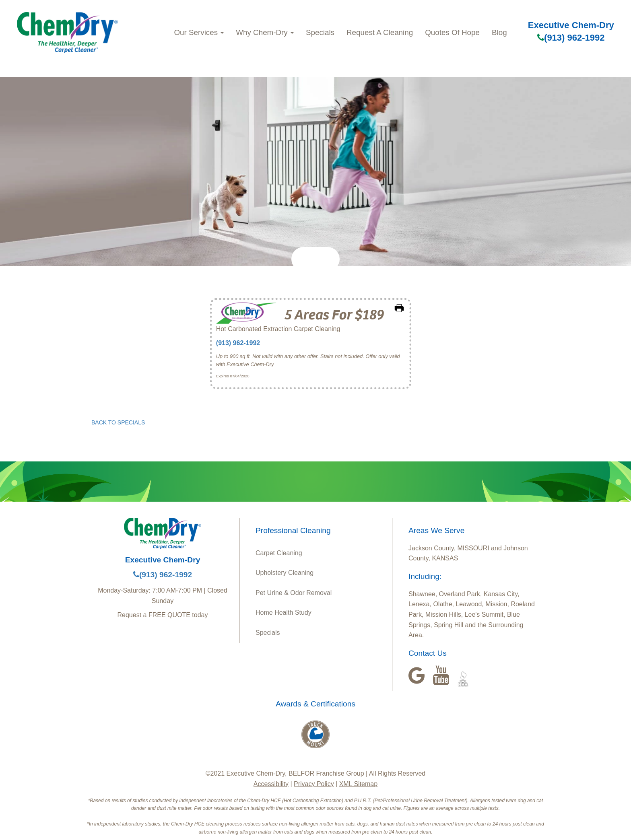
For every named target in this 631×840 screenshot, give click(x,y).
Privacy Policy (314, 784)
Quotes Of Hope (452, 32)
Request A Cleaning (380, 32)
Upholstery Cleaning (285, 573)
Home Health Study (284, 612)
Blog (499, 32)
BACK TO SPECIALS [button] (118, 422)
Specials (320, 32)
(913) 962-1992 (571, 38)
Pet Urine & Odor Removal (294, 593)
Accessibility (271, 784)
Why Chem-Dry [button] (265, 32)
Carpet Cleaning (279, 553)
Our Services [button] (199, 32)
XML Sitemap (358, 784)
